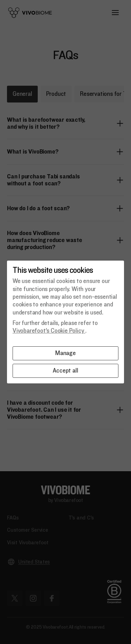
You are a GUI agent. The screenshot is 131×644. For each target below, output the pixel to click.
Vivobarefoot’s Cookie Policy (49, 331)
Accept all (65, 371)
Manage (65, 353)
